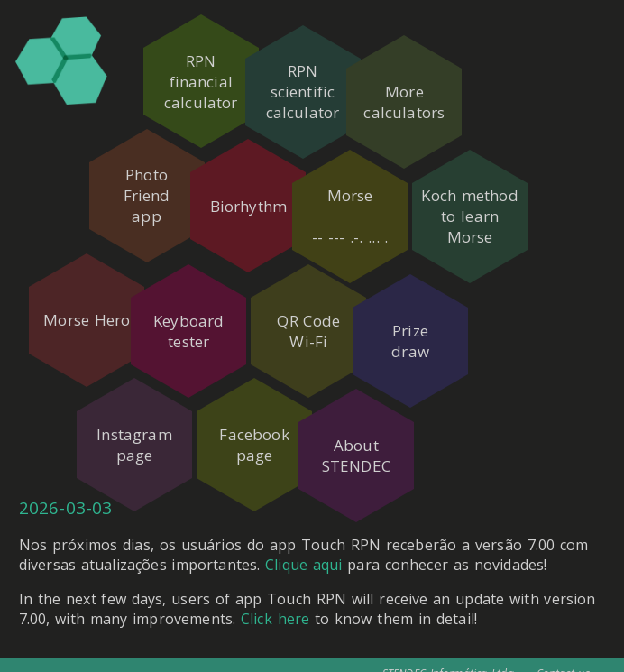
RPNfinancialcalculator (201, 82)
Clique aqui (303, 549)
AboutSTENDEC (381, 392)
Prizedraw (441, 289)
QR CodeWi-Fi (321, 289)
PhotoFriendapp (141, 185)
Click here (275, 603)
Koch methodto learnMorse (500, 185)
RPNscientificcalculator (321, 82)
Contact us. (564, 658)
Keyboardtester (201, 289)
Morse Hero (81, 289)
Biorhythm (260, 185)
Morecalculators (441, 81)
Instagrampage (140, 392)
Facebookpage (260, 392)
